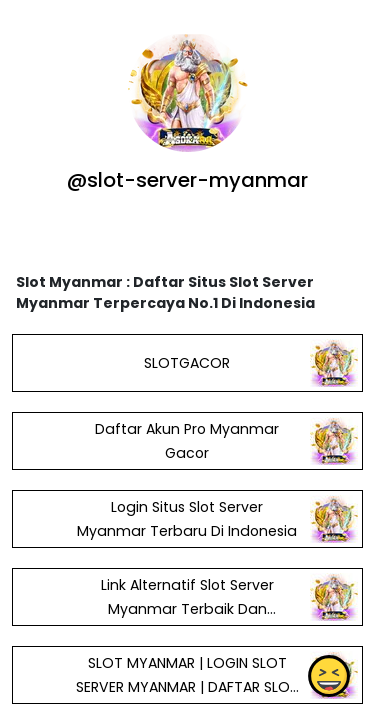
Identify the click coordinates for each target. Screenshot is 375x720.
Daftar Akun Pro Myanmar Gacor (187, 441)
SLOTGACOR (187, 363)
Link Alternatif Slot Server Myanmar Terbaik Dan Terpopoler (187, 609)
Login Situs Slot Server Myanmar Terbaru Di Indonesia (187, 519)
